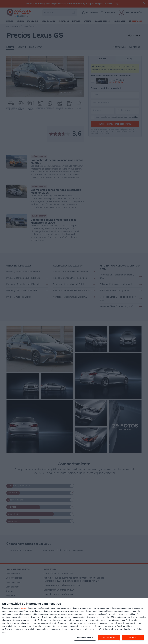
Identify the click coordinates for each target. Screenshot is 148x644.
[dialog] (74, 621)
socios (24, 608)
